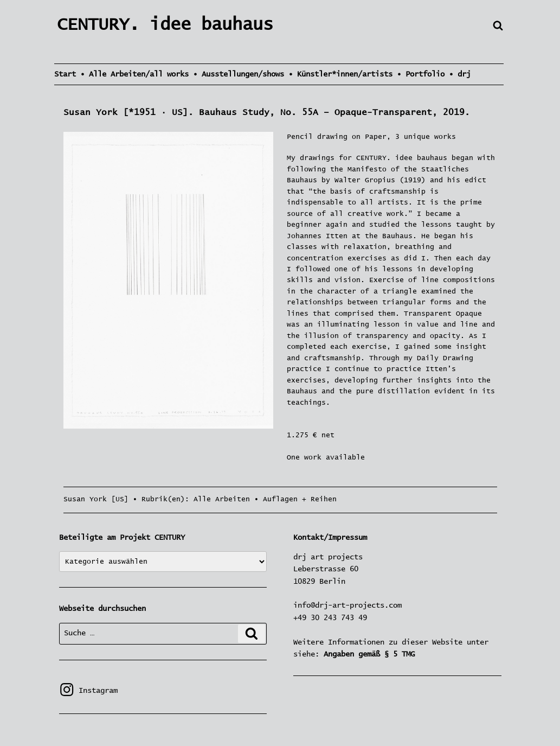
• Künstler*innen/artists (340, 74)
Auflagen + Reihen (300, 499)
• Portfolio (421, 74)
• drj (460, 74)
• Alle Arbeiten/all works (134, 74)
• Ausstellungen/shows (239, 74)
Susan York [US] (96, 499)
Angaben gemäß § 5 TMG (369, 654)
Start (65, 74)
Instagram (88, 691)
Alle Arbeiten (222, 499)
